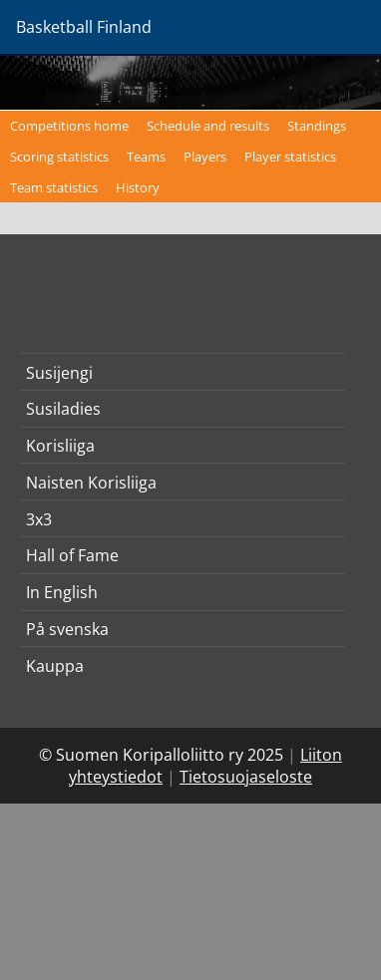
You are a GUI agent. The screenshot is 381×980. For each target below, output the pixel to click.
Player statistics (290, 157)
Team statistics (54, 187)
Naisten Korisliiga (91, 483)
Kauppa (55, 666)
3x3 (39, 519)
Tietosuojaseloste (246, 777)
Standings (317, 126)
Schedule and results (208, 126)
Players (205, 157)
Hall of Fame (72, 555)
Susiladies (63, 409)
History (138, 187)
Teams (146, 157)
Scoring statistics (59, 157)
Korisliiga (60, 446)
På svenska (67, 629)
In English (62, 592)
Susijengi (59, 373)
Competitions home (69, 126)
